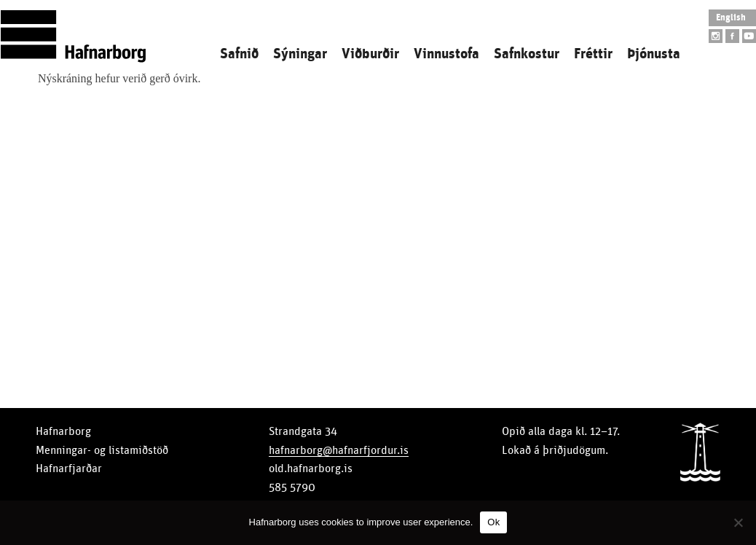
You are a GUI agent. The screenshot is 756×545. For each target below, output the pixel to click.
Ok (493, 522)
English (731, 18)
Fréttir (593, 54)
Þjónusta (654, 54)
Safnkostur (527, 54)
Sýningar (300, 54)
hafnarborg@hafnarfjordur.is (339, 450)
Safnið (239, 54)
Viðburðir (370, 54)
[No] (738, 522)
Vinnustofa (446, 54)
